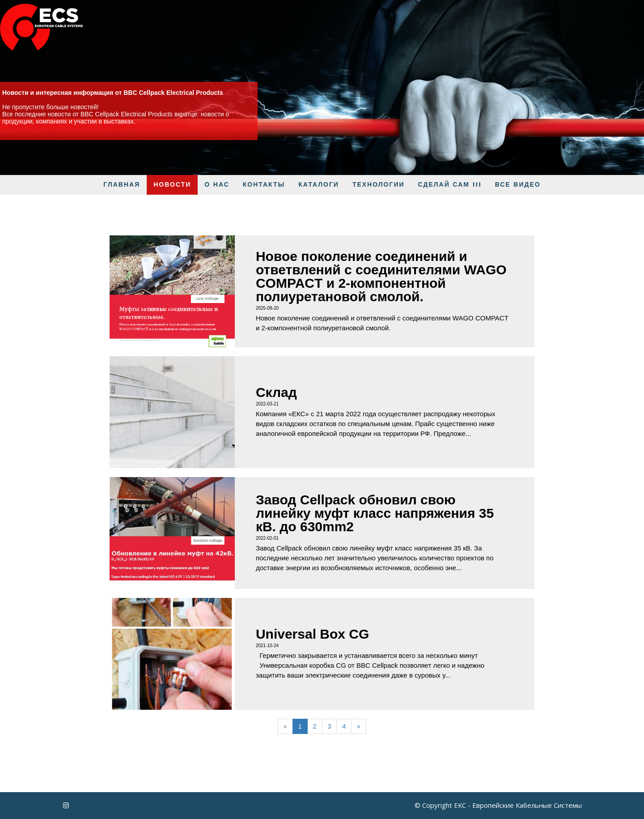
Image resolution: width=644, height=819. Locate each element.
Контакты (264, 185)
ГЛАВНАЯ (122, 185)
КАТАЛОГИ (319, 185)
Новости (172, 185)
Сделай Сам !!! (450, 185)
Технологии (379, 185)
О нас (217, 185)
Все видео (518, 185)
